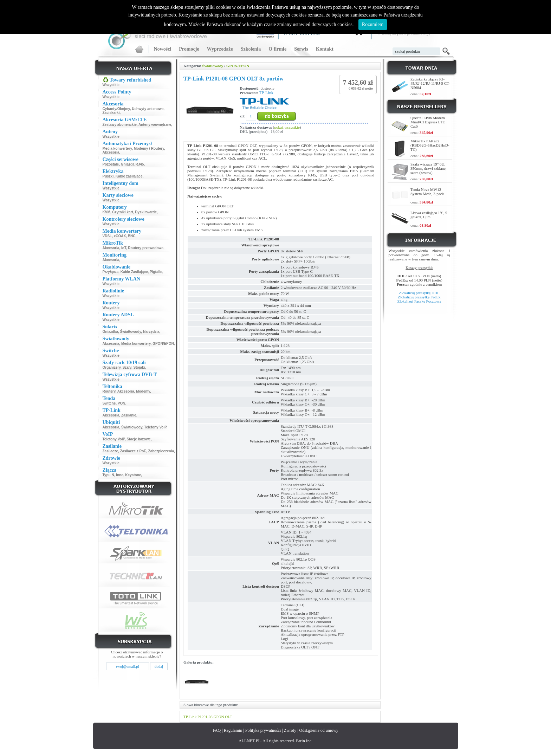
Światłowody (131, 332)
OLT (228, 717)
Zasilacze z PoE (133, 451)
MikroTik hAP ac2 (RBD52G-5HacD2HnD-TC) (430, 145)
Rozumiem (373, 24)
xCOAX (120, 236)
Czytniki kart (122, 212)
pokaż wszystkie (287, 127)
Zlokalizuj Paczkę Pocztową (419, 301)
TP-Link (266, 93)
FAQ (217, 730)
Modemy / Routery (149, 148)
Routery (109, 391)
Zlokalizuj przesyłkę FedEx (419, 297)
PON (122, 403)
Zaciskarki (111, 113)
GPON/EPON (163, 344)
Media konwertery (117, 148)
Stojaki (139, 367)
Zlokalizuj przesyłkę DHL (419, 293)
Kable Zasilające (134, 272)
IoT (124, 248)
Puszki (108, 176)
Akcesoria (111, 152)
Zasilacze (110, 451)
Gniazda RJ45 (132, 164)
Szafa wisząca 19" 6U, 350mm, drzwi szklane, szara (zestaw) (429, 168)
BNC (132, 236)
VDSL (107, 236)
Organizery (112, 367)
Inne (120, 475)
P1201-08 (205, 717)
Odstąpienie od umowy (319, 730)
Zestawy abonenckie (120, 125)
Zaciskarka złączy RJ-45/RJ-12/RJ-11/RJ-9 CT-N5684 (430, 83)
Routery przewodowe (146, 248)
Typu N (108, 475)
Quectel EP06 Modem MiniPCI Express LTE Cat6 (428, 122)
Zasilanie (129, 415)
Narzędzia (151, 332)
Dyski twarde (146, 212)
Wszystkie (111, 85)
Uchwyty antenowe (148, 109)
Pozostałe (111, 164)
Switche (109, 403)
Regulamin (233, 730)
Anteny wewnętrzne (155, 125)
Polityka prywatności (263, 730)
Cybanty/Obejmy (116, 109)
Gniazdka (110, 332)
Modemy (143, 391)
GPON (219, 717)
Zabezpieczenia (161, 451)
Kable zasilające (129, 176)
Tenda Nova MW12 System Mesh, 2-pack (427, 192)
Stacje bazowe (138, 439)
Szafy (127, 367)
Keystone (133, 475)
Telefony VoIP (155, 427)
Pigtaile (156, 272)
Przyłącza (111, 272)
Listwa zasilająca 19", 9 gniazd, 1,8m (429, 215)
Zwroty (290, 730)
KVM (106, 212)
